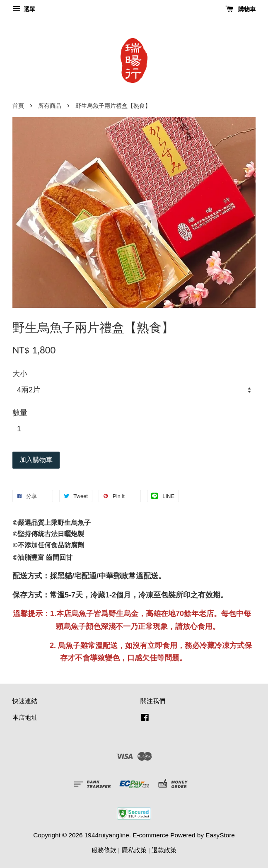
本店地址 (25, 717)
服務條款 (104, 850)
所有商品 (50, 106)
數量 (20, 413)
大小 (20, 374)
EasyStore (220, 835)
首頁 (18, 106)
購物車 (240, 9)
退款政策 (164, 850)
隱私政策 (134, 850)
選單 (24, 9)
